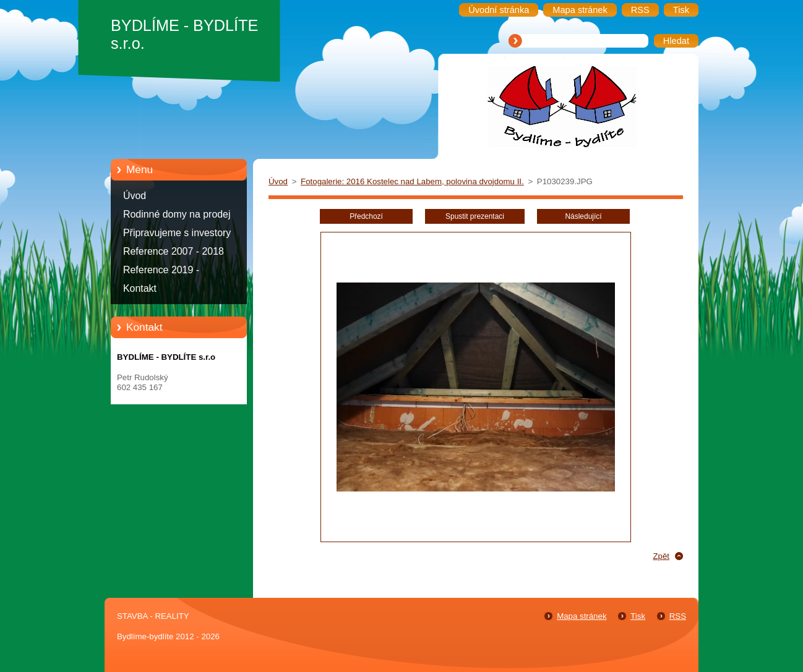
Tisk (638, 616)
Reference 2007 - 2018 (174, 251)
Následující (583, 216)
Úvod (135, 196)
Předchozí (366, 216)
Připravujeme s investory (177, 233)
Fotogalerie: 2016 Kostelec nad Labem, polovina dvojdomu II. (412, 181)
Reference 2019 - (161, 270)
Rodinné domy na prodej (177, 214)
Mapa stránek (582, 616)
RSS (678, 616)
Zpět (661, 556)
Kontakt (140, 288)
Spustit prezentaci (475, 216)
